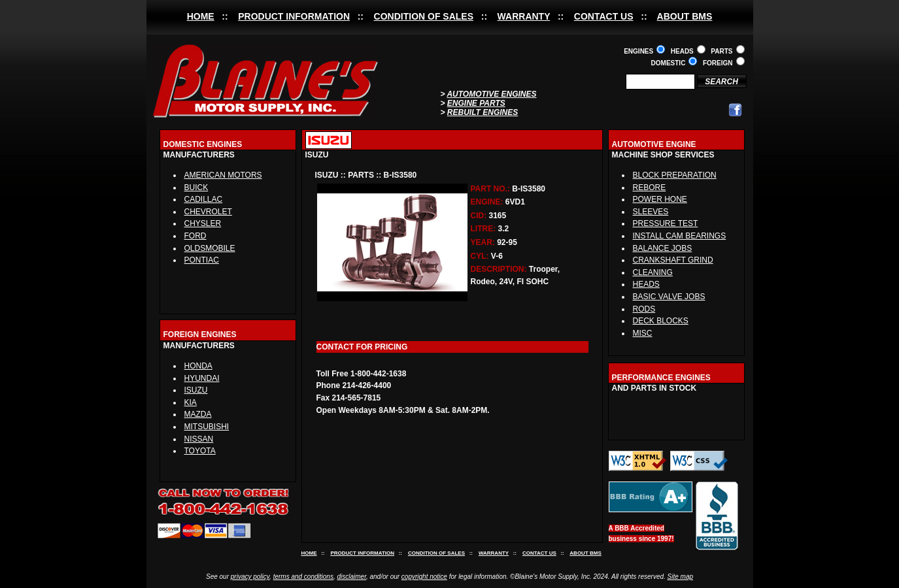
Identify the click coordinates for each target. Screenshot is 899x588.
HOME (201, 16)
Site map (680, 577)
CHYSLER (203, 223)
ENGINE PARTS (476, 103)
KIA (191, 402)
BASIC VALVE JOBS (669, 297)
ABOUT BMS (685, 16)
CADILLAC (204, 199)
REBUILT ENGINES (483, 112)
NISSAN (199, 439)
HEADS (646, 284)
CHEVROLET (208, 212)
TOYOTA (200, 451)
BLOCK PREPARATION (675, 175)
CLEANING (653, 272)
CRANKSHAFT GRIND (673, 260)
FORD (195, 236)
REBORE (650, 188)
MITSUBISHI (207, 427)
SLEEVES (651, 212)
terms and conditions (303, 577)
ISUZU (196, 390)
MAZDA (198, 414)
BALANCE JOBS (663, 248)
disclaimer (351, 577)
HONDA (198, 366)
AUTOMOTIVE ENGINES (491, 94)
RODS (644, 309)
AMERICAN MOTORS (223, 175)
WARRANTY (524, 16)
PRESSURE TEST (666, 223)
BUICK (196, 188)
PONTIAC (202, 260)
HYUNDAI (202, 378)
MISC (643, 333)
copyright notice (424, 577)
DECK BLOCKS (661, 321)
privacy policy (250, 577)
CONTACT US (604, 16)
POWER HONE (660, 199)
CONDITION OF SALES (424, 16)
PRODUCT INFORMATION (294, 16)
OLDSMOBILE (210, 248)
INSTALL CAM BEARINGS (680, 236)
